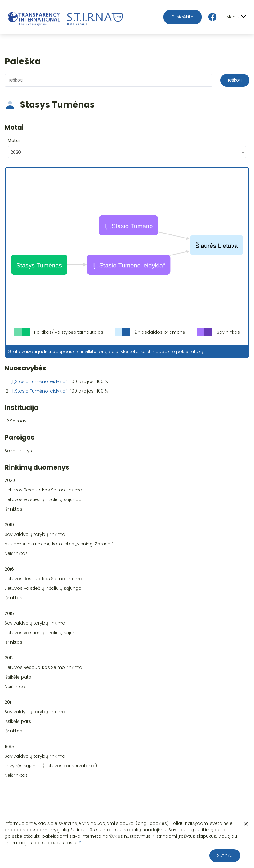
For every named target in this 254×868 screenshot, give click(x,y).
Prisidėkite (183, 17)
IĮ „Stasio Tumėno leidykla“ (39, 381)
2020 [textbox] (16, 152)
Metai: (14, 141)
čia (82, 843)
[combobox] (127, 152)
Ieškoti (235, 80)
